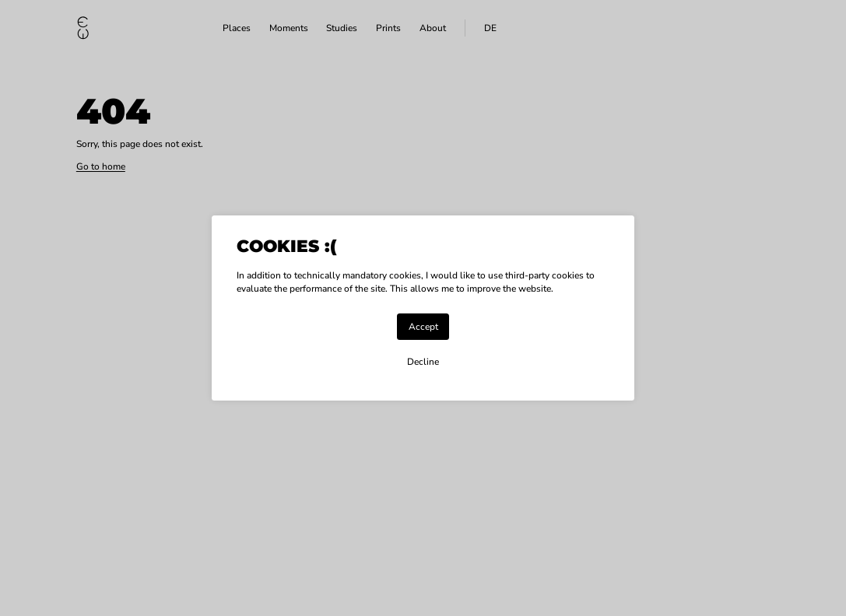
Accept (423, 327)
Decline (423, 362)
